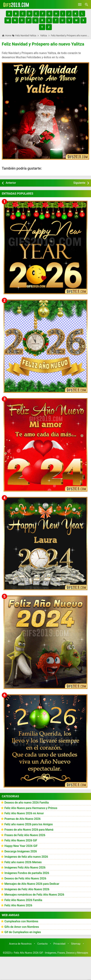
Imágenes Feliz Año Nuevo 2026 (25, 868)
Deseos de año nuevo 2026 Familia (27, 803)
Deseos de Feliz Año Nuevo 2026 (25, 878)
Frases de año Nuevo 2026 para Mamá (29, 830)
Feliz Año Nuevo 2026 (18, 905)
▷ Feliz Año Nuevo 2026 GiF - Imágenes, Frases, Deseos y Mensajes (50, 953)
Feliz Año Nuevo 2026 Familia (23, 900)
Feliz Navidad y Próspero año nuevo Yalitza (43, 44)
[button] (9, 14)
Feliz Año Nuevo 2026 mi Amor (24, 813)
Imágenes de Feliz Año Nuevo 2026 (27, 889)
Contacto (42, 944)
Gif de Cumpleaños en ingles (23, 932)
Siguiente (79, 183)
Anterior (11, 183)
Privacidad (59, 944)
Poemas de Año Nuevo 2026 (23, 819)
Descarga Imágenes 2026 (21, 851)
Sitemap (76, 944)
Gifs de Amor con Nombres (22, 927)
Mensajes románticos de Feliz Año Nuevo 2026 (34, 895)
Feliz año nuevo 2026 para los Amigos (29, 824)
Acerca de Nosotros (20, 944)
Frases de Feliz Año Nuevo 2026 (25, 835)
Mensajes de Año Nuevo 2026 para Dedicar (32, 884)
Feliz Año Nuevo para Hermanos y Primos (31, 808)
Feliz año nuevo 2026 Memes (23, 862)
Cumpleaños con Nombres (21, 921)
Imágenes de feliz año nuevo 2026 (26, 857)
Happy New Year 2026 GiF (21, 846)
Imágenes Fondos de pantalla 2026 (27, 873)
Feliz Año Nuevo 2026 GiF (21, 840)
